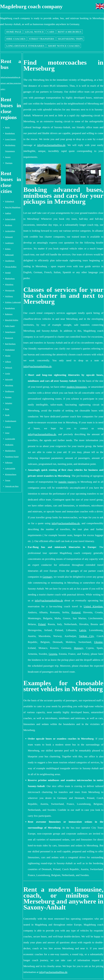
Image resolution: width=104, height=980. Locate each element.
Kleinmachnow (11, 474)
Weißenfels (9, 445)
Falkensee (9, 463)
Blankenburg (10, 279)
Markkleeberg (10, 451)
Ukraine (98, 642)
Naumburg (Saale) (12, 457)
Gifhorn (8, 362)
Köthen (8, 249)
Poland (42, 624)
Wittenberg (9, 285)
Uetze (7, 433)
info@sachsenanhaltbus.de (11, 77)
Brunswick (9, 338)
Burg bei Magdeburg (13, 207)
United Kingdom (93, 606)
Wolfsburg (9, 296)
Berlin (7, 127)
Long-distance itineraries (25, 46)
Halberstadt (9, 255)
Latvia (83, 630)
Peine (7, 409)
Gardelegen (9, 243)
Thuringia (9, 163)
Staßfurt (8, 213)
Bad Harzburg (10, 344)
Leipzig (8, 427)
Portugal (76, 612)
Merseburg (9, 385)
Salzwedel (9, 379)
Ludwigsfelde (10, 469)
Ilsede (7, 415)
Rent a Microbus (70, 32)
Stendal (8, 273)
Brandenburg (10, 133)
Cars (51, 32)
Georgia (53, 654)
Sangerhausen (10, 332)
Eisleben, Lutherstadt (13, 302)
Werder (8, 356)
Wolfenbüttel (10, 350)
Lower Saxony (10, 139)
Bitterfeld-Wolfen (12, 320)
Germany (47, 577)
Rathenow (9, 314)
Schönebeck (10, 201)
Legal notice (34, 32)
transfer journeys (67, 482)
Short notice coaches (64, 46)
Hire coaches (16, 39)
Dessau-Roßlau (11, 267)
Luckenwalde (10, 439)
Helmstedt (9, 237)
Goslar (8, 374)
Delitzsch (9, 368)
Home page (14, 32)
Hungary (79, 648)
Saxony (8, 157)
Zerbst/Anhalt (10, 219)
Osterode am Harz (12, 486)
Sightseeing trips (70, 39)
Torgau (8, 480)
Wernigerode (10, 290)
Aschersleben (10, 231)
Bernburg (9, 225)
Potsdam (8, 397)
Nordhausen (10, 391)
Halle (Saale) (10, 326)
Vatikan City (86, 636)
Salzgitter (9, 403)
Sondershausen (11, 421)
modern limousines (77, 387)
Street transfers (42, 39)
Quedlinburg (10, 261)
